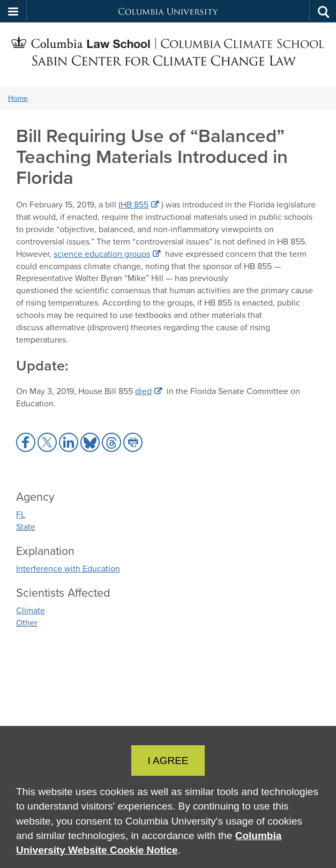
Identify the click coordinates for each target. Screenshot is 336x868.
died (143, 391)
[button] (13, 11)
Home (18, 98)
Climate (31, 610)
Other (27, 622)
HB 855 (135, 204)
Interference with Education (68, 568)
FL (21, 514)
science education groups (102, 254)
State (26, 526)
